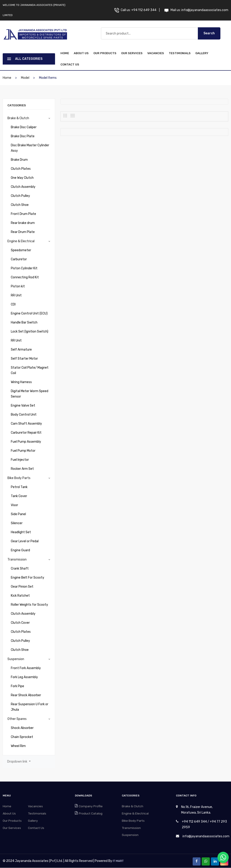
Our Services (132, 53)
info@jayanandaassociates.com (205, 10)
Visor (14, 505)
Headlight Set (21, 532)
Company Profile (91, 806)
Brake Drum (19, 160)
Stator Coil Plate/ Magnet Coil (30, 370)
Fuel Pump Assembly (26, 442)
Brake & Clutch (18, 118)
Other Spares (17, 719)
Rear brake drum (23, 223)
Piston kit (18, 286)
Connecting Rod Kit (25, 277)
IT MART (119, 861)
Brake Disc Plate (23, 136)
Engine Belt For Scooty (28, 578)
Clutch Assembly (23, 187)
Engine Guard (20, 550)
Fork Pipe (17, 686)
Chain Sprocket (22, 737)
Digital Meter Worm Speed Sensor (30, 394)
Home (7, 806)
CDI (13, 304)
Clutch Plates (21, 169)
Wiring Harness (21, 382)
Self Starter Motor (24, 359)
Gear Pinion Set (22, 587)
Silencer (17, 523)
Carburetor (19, 259)
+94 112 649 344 (144, 10)
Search (209, 33)
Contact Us (70, 64)
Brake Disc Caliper (24, 127)
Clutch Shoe (20, 205)
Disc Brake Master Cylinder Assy (30, 148)
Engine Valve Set (23, 406)
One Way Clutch (22, 178)
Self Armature (21, 350)
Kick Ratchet (20, 596)
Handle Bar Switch (24, 322)
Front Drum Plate (23, 214)
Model (25, 78)
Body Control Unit (24, 415)
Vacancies (156, 53)
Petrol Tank (19, 487)
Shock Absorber (22, 728)
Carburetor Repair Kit (26, 433)
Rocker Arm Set (22, 469)
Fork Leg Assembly (24, 677)
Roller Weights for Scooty (29, 605)
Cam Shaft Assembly (26, 424)
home (65, 53)
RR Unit (16, 295)
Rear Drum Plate (23, 232)
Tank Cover (19, 496)
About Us (81, 53)
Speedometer (21, 250)
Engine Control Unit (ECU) (29, 313)
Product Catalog (92, 814)
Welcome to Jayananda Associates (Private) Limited (34, 10)
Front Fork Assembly (26, 668)
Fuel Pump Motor (23, 451)
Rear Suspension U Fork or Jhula (30, 707)
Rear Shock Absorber (26, 695)
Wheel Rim (18, 746)
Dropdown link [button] (18, 762)
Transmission (17, 560)
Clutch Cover (20, 623)
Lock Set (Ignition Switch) (30, 332)
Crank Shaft (20, 569)
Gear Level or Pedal (25, 541)
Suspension (16, 659)
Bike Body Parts (19, 478)
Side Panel (18, 514)
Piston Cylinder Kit (24, 268)
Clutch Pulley (20, 196)
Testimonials (180, 53)
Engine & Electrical (21, 241)
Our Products (105, 53)
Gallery (202, 53)
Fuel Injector (20, 460)
